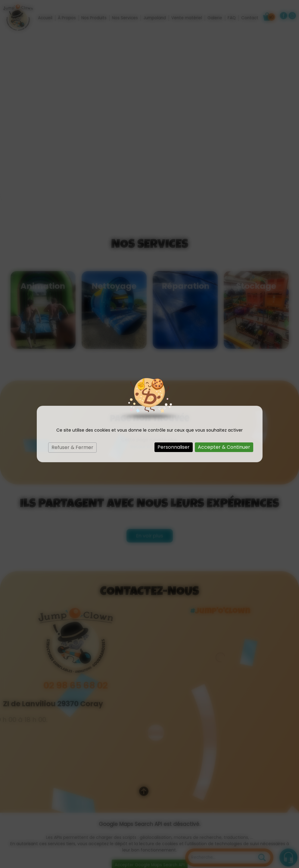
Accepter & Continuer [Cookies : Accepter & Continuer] (224, 447)
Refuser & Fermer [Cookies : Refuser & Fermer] (72, 447)
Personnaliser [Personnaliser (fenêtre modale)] (174, 447)
